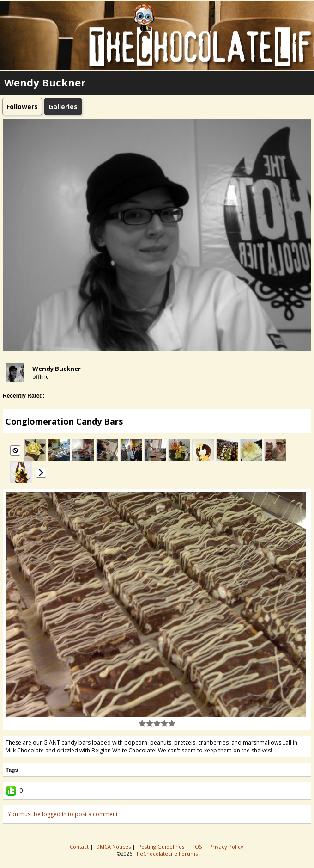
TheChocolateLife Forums (166, 853)
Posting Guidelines (162, 846)
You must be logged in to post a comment (63, 814)
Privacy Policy (227, 846)
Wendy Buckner (57, 369)
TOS (197, 846)
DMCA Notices (114, 846)
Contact (80, 846)
